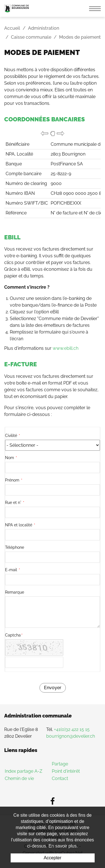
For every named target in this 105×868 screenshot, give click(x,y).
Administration (44, 28)
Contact (60, 778)
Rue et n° (15, 503)
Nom (11, 458)
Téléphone (15, 547)
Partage (60, 764)
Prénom (14, 480)
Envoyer (53, 688)
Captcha (14, 635)
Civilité (13, 436)
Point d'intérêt (66, 771)
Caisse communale (31, 37)
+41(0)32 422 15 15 (72, 729)
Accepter (53, 858)
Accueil (12, 28)
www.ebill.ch (66, 348)
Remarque (15, 592)
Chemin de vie (19, 778)
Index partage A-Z (24, 771)
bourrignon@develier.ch (71, 736)
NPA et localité (20, 525)
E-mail (13, 570)
